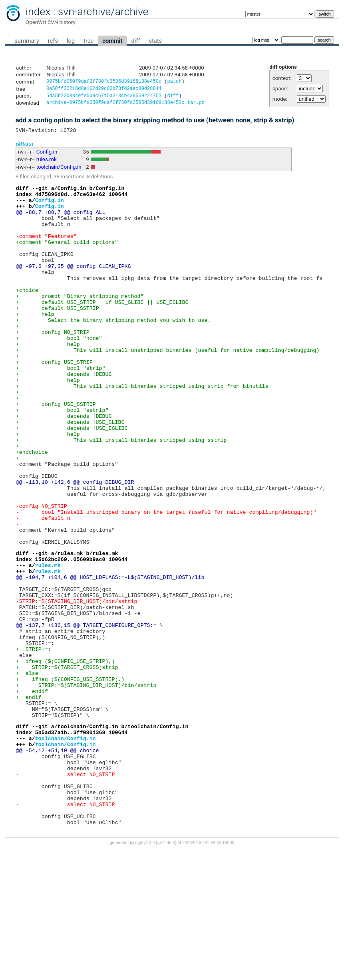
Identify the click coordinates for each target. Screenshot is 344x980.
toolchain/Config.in (59, 171)
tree (88, 41)
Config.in (47, 156)
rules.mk (47, 163)
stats (155, 41)
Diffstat (25, 148)
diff (135, 41)
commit (112, 41)
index (38, 12)
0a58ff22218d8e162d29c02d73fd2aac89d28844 (104, 90)
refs (53, 41)
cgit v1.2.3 (145, 973)
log (71, 41)
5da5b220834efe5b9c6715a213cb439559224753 (104, 98)
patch (174, 82)
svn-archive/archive (103, 12)
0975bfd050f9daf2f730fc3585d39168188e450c (104, 82)
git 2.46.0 (166, 973)
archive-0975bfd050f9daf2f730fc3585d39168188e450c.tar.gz (125, 105)
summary (27, 41)
